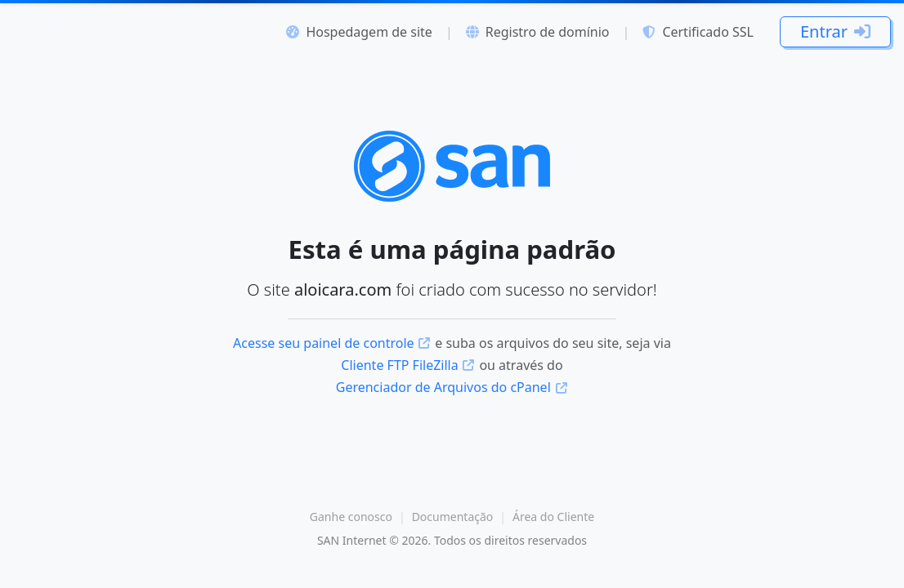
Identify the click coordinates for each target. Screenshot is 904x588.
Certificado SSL (698, 32)
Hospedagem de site (359, 32)
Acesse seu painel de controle (332, 343)
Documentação (453, 517)
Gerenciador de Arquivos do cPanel (452, 387)
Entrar (835, 31)
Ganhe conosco (351, 517)
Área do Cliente (553, 517)
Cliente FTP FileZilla (408, 365)
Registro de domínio (538, 32)
